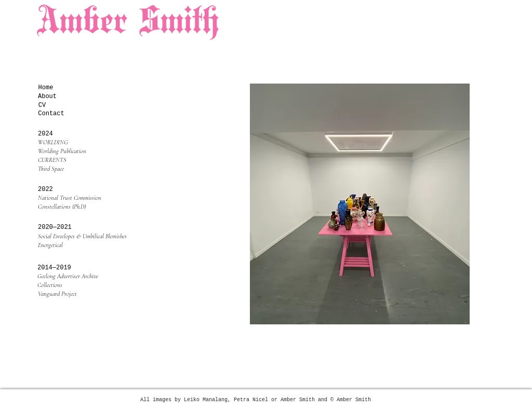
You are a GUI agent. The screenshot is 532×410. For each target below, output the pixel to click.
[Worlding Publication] (86, 151)
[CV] (42, 106)
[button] (51, 190)
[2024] (51, 134)
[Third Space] (86, 169)
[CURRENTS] (86, 160)
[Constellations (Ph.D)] (86, 207)
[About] (47, 97)
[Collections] (85, 285)
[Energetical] (86, 245)
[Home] (46, 88)
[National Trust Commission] (86, 198)
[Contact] (51, 114)
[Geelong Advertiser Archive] (85, 276)
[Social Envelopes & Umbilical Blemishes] (86, 236)
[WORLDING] (86, 142)
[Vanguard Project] (86, 294)
